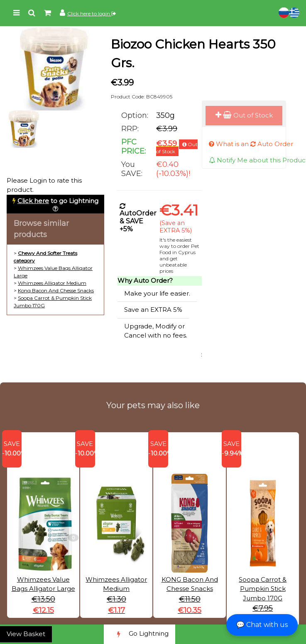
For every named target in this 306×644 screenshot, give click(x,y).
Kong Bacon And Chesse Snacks (56, 290)
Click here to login (92, 13)
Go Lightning (140, 634)
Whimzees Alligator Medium (52, 283)
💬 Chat (262, 625)
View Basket (26, 634)
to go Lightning (58, 201)
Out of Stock (244, 115)
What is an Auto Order (251, 144)
